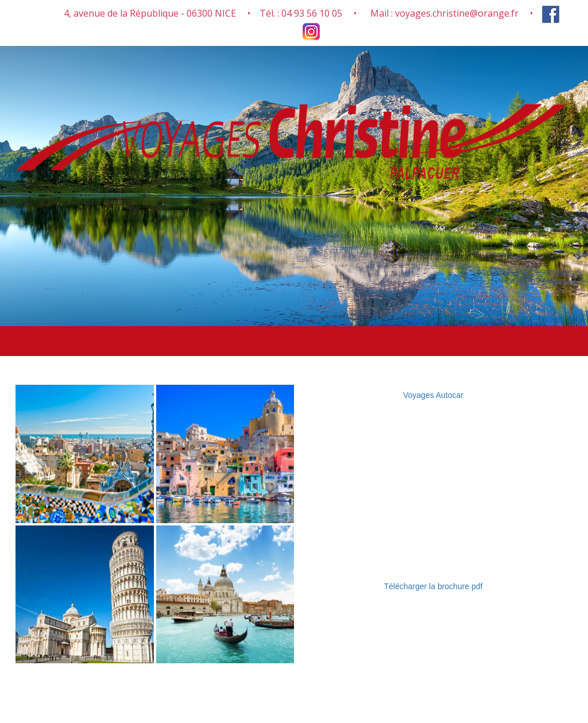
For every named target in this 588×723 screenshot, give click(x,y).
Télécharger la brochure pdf (434, 586)
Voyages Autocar (433, 395)
